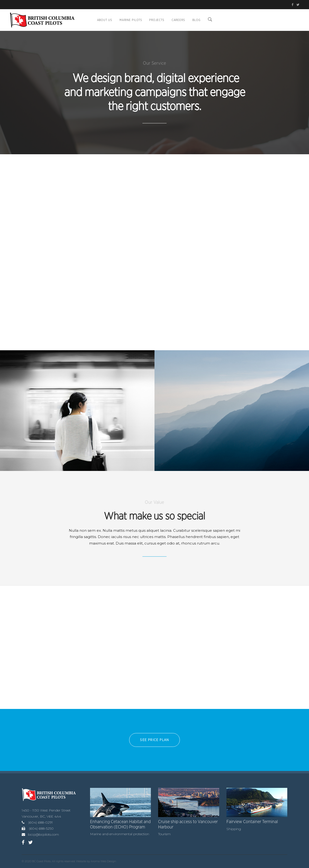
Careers (178, 20)
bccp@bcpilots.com (43, 834)
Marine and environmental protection (120, 834)
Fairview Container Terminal (252, 822)
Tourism (164, 834)
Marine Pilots (131, 20)
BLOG (197, 20)
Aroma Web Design (103, 861)
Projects (157, 20)
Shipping (234, 829)
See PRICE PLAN (154, 740)
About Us (105, 20)
